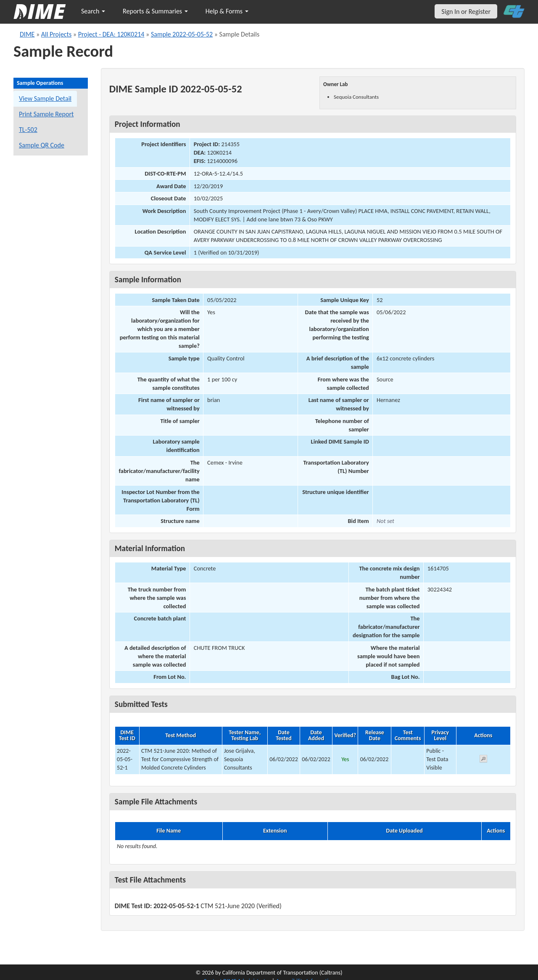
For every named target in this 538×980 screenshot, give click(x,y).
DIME (27, 34)
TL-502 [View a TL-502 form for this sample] (28, 130)
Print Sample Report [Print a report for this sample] (46, 114)
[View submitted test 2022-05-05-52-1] (483, 760)
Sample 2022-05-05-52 (182, 34)
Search (93, 11)
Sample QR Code (42, 145)
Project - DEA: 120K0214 (111, 34)
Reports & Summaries (155, 11)
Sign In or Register (466, 12)
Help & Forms (227, 11)
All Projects (56, 34)
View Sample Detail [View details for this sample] (45, 99)
